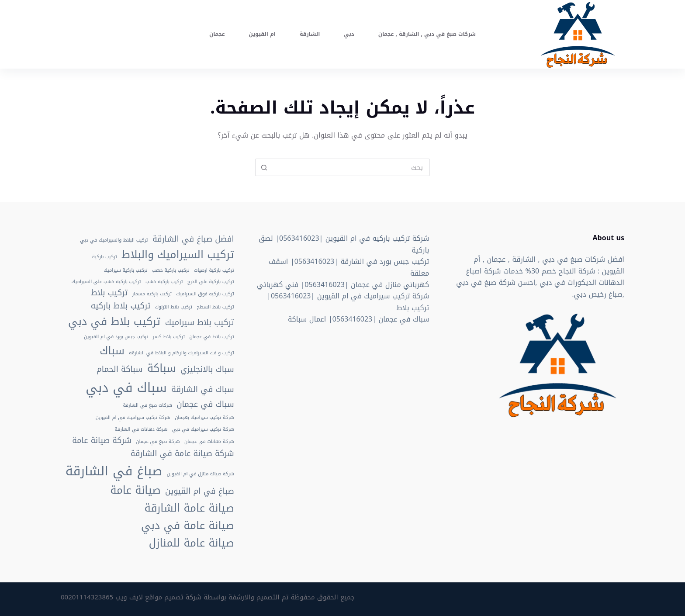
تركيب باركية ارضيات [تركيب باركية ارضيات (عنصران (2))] (214, 270)
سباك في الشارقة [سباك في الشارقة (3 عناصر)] (202, 390)
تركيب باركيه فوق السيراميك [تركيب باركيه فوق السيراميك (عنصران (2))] (205, 294)
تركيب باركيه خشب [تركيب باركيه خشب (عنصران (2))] (164, 282)
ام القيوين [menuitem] (262, 34)
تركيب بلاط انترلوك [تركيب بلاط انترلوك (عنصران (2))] (174, 307)
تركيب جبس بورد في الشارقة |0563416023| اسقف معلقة (349, 267)
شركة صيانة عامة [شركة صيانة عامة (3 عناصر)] (102, 441)
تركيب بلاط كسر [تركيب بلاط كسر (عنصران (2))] (169, 337)
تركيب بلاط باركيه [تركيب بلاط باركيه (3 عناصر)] (121, 306)
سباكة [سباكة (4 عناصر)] (162, 368)
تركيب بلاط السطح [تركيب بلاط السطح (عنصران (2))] (216, 307)
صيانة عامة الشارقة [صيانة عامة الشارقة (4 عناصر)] (189, 508)
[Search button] (264, 167)
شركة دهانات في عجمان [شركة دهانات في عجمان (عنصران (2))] (209, 442)
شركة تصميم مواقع (173, 597)
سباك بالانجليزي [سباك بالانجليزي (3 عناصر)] (207, 370)
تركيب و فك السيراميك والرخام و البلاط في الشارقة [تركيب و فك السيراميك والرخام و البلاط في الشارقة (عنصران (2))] (181, 353)
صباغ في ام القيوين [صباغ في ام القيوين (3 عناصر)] (200, 491)
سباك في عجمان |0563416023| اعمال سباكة (358, 319)
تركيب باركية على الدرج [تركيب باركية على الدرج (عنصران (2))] (211, 282)
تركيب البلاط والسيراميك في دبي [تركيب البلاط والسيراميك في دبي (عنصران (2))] (114, 240)
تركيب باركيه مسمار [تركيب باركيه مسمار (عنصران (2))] (152, 294)
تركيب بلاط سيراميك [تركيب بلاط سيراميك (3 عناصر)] (200, 323)
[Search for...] (351, 167)
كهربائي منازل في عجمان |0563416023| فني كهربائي (343, 285)
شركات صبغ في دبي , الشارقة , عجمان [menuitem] (427, 34)
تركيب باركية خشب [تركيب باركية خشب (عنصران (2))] (171, 270)
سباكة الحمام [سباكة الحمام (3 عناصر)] (119, 370)
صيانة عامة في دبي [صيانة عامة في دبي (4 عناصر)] (188, 526)
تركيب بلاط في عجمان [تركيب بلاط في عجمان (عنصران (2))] (212, 337)
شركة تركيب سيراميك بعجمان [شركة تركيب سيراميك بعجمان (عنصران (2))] (204, 418)
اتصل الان (84, 34)
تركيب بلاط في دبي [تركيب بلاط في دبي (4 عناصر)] (114, 322)
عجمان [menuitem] (217, 34)
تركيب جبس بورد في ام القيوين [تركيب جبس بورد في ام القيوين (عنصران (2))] (116, 337)
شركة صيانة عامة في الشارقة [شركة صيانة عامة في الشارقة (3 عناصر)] (182, 454)
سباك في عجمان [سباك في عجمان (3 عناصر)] (205, 405)
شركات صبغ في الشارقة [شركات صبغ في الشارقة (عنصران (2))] (147, 405)
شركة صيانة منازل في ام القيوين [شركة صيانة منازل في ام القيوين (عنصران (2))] (201, 474)
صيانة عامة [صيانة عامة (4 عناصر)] (135, 490)
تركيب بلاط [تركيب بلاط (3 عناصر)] (109, 293)
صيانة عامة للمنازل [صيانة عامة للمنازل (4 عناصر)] (192, 543)
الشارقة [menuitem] (310, 34)
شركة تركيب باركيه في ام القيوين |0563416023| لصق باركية (344, 244)
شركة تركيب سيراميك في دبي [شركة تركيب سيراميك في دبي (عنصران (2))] (203, 429)
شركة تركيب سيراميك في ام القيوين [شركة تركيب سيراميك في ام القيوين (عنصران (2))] (133, 418)
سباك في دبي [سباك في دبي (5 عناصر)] (126, 388)
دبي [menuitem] (349, 34)
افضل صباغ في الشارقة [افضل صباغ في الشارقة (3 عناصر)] (193, 239)
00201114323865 (87, 597)
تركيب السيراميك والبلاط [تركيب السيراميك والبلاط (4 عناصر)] (178, 255)
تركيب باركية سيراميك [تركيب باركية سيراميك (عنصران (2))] (125, 270)
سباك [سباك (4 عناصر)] (112, 351)
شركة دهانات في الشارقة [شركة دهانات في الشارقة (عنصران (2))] (141, 429)
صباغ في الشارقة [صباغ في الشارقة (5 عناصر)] (114, 471)
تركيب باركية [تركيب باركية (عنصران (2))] (105, 257)
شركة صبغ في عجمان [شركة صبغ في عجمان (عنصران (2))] (158, 442)
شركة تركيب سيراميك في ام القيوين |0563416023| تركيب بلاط (348, 302)
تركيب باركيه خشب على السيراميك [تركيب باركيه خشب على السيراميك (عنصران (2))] (106, 282)
